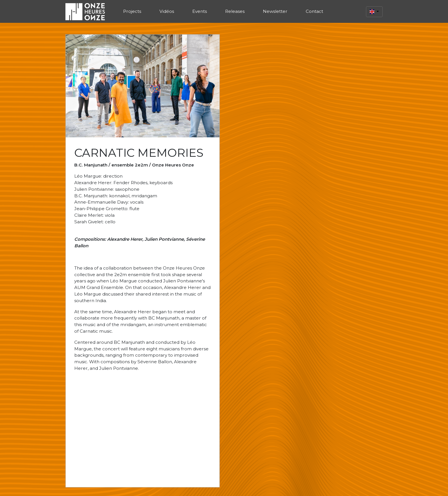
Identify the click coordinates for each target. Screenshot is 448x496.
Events (200, 11)
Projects (132, 11)
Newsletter (275, 11)
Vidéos (167, 11)
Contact (314, 11)
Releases (235, 11)
